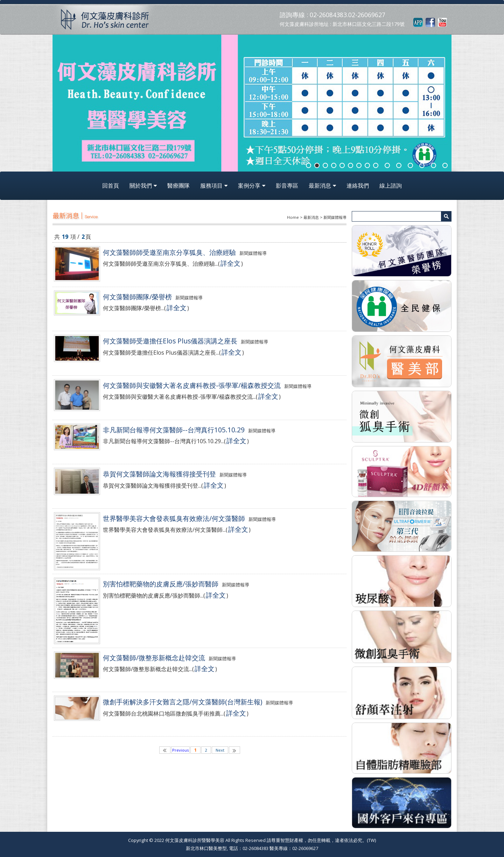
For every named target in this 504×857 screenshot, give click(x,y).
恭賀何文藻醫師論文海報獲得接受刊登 (159, 474)
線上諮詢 (391, 186)
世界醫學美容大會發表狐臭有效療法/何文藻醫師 (174, 518)
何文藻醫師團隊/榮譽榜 (137, 297)
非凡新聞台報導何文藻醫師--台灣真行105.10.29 (174, 430)
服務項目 (211, 186)
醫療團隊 (178, 186)
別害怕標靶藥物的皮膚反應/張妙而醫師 (161, 584)
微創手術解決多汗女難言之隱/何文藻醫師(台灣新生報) (183, 702)
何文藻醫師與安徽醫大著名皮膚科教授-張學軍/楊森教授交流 (192, 385)
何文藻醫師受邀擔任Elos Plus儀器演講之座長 (170, 341)
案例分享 (249, 186)
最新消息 (320, 186)
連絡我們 (358, 186)
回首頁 (111, 186)
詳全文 (230, 263)
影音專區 (287, 186)
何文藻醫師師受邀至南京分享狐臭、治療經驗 (169, 252)
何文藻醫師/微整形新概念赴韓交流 (154, 658)
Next (220, 750)
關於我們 (141, 186)
